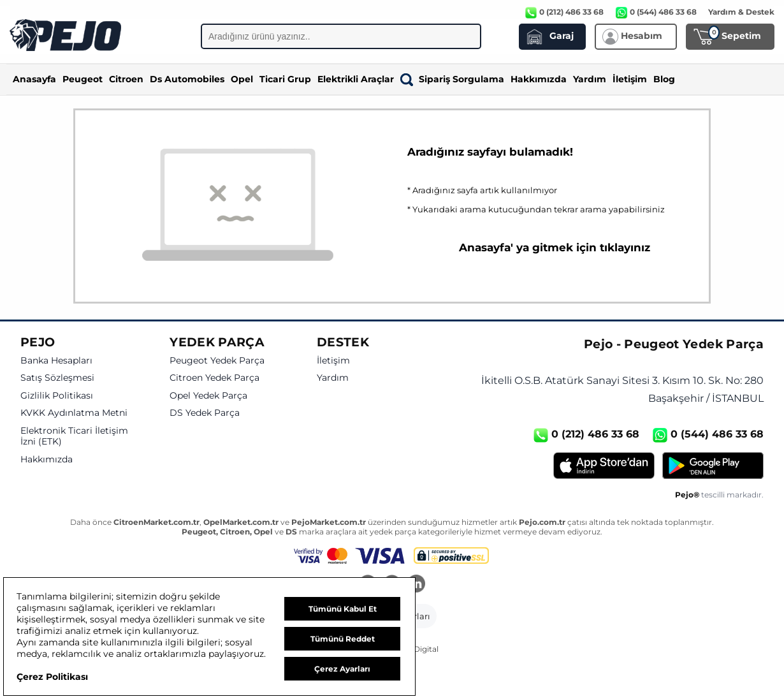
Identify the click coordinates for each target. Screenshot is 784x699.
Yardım (590, 79)
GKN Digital (416, 649)
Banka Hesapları (56, 361)
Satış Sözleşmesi (57, 378)
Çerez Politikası (52, 677)
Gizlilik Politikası (57, 396)
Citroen (126, 79)
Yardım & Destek (741, 12)
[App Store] (604, 466)
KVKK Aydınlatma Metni (74, 413)
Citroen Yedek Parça (214, 378)
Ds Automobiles (187, 79)
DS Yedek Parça (205, 413)
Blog (664, 79)
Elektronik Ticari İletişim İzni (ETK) (74, 437)
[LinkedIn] (416, 585)
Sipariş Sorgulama (452, 79)
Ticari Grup (285, 79)
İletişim (630, 79)
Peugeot (83, 79)
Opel (242, 79)
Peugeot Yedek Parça (217, 361)
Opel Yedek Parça (208, 396)
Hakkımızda (539, 79)
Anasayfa (34, 79)
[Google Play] (713, 466)
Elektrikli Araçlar (356, 79)
